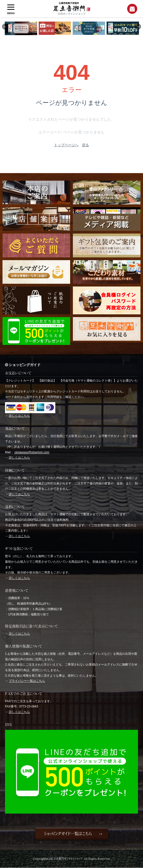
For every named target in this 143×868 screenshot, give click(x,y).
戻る (85, 145)
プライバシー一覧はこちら (27, 681)
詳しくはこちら (19, 416)
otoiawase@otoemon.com (32, 452)
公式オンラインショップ (72, 9)
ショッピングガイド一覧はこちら (68, 834)
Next (138, 27)
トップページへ (66, 145)
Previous (5, 27)
